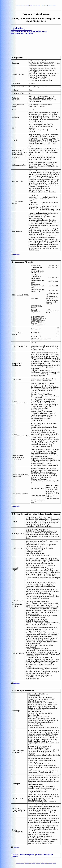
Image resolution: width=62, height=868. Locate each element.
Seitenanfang (16, 254)
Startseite (18, 5)
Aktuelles (22, 5)
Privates (43, 5)
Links (46, 5)
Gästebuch (50, 5)
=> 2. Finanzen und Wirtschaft (21, 30)
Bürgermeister (33, 5)
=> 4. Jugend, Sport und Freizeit (22, 33)
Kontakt (54, 5)
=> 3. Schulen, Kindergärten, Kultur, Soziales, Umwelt (29, 32)
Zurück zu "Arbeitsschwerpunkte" (23, 855)
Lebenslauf (38, 5)
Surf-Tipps (27, 5)
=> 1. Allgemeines (17, 28)
